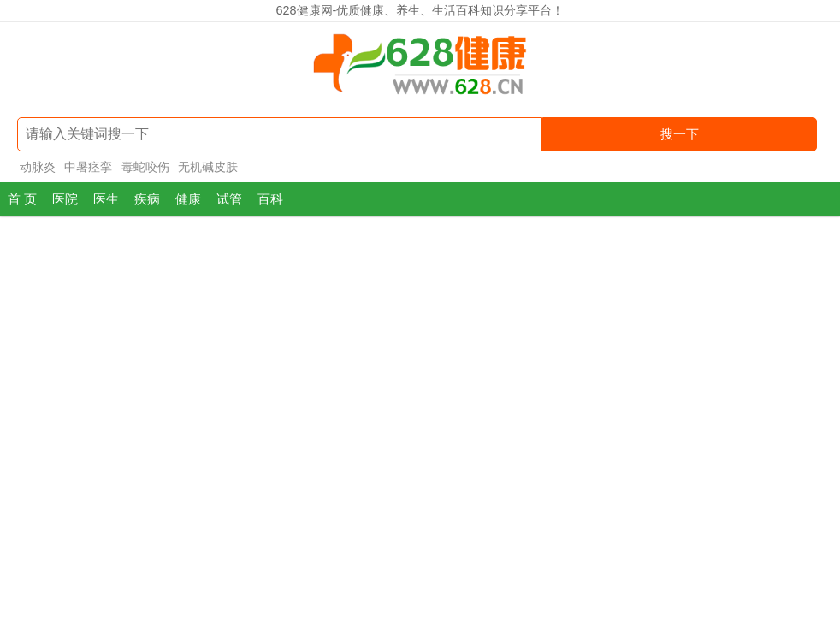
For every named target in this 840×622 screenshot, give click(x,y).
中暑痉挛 (88, 167)
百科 (270, 199)
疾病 (147, 199)
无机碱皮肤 (208, 167)
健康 (188, 199)
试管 (229, 199)
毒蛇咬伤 (145, 167)
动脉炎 (38, 167)
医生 (106, 199)
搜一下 (680, 134)
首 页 (22, 199)
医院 (65, 199)
